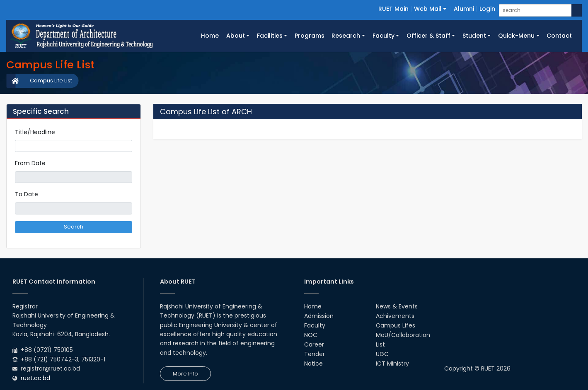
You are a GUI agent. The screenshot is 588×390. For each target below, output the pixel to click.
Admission (319, 316)
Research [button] (346, 36)
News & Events (397, 306)
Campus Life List (51, 81)
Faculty (315, 325)
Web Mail (430, 9)
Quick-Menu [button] (516, 36)
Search (74, 227)
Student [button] (474, 36)
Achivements (395, 316)
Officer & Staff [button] (428, 36)
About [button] (236, 36)
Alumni (464, 9)
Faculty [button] (384, 36)
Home (212, 35)
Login (487, 9)
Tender (315, 354)
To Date (27, 194)
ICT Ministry (392, 364)
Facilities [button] (270, 36)
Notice (313, 364)
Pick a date (129, 177)
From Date (30, 163)
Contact (559, 36)
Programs (310, 36)
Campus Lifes (396, 325)
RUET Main (393, 9)
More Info (185, 374)
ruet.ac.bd (35, 378)
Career (314, 344)
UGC (382, 354)
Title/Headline (35, 132)
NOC (311, 335)
